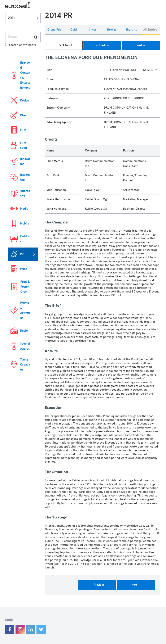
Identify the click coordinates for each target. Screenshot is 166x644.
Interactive (25, 193)
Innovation (25, 161)
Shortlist (131, 30)
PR (22, 254)
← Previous (102, 45)
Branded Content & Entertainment (25, 75)
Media (24, 209)
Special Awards (25, 346)
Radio (24, 331)
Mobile (25, 224)
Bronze (112, 30)
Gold (74, 30)
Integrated (25, 177)
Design (25, 101)
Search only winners (21, 45)
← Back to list (64, 45)
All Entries (150, 30)
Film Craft (24, 146)
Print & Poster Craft (25, 287)
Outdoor (25, 239)
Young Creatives (25, 365)
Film (23, 130)
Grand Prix (54, 30)
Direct (24, 115)
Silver (93, 30)
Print (23, 269)
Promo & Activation (25, 310)
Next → (141, 45)
